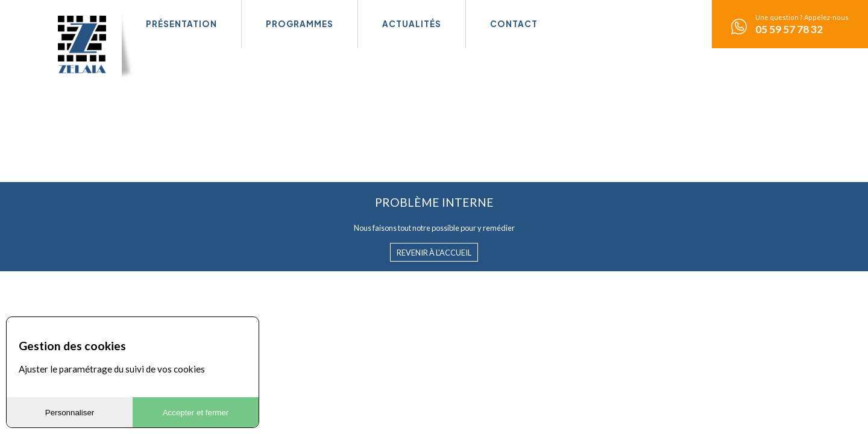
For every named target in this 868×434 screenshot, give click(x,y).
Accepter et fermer (196, 413)
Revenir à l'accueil (434, 253)
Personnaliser (70, 413)
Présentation (181, 24)
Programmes (300, 24)
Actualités (412, 24)
